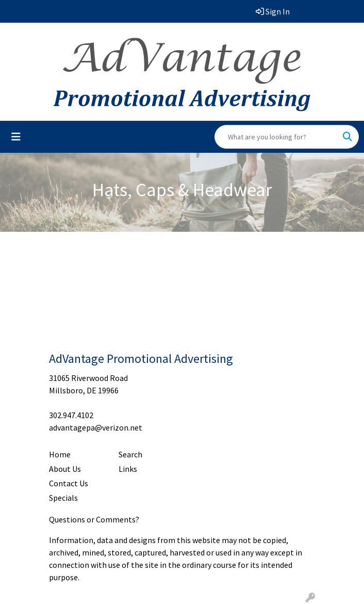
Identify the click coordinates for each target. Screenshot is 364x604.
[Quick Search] (276, 137)
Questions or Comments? (94, 519)
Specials (63, 498)
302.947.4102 (71, 415)
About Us (65, 469)
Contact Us (69, 483)
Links (128, 469)
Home (60, 454)
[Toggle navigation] (16, 137)
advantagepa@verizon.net (96, 427)
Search (130, 454)
